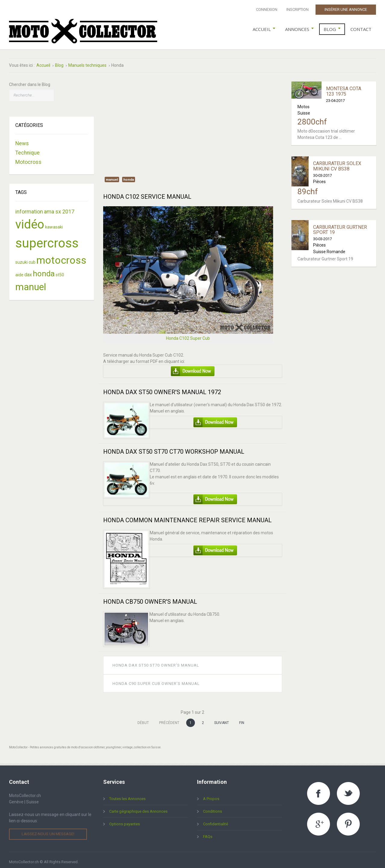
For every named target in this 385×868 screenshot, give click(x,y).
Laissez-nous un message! (48, 830)
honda (129, 176)
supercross (47, 239)
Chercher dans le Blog (30, 81)
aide (19, 271)
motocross (61, 256)
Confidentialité (216, 820)
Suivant (222, 719)
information (29, 207)
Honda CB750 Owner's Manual (150, 598)
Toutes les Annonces (127, 795)
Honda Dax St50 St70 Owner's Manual (156, 661)
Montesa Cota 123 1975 (344, 87)
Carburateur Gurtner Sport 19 (340, 226)
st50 (60, 271)
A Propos (211, 795)
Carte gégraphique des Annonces (138, 807)
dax (28, 270)
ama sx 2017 (59, 207)
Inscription (297, 9)
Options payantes (125, 820)
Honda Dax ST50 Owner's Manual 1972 (162, 388)
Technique (28, 149)
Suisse (304, 109)
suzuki (22, 258)
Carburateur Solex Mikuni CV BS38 (337, 162)
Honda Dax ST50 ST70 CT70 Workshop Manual (174, 448)
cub (32, 258)
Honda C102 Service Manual (147, 193)
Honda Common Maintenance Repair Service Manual (187, 516)
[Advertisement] (193, 120)
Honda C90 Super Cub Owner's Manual (156, 679)
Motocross (28, 158)
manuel (112, 176)
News (22, 140)
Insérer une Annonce (346, 9)
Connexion (267, 9)
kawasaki (54, 223)
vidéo (30, 220)
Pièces (319, 177)
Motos (303, 103)
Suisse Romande (329, 247)
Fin (242, 719)
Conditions (213, 807)
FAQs (208, 833)
